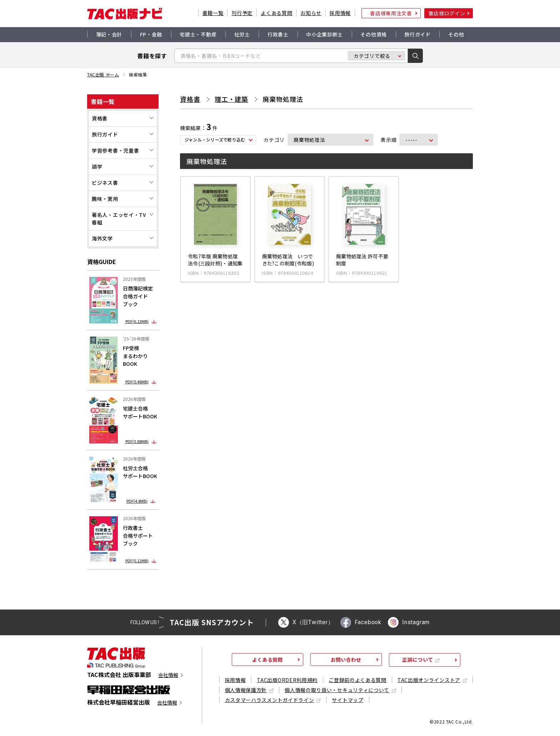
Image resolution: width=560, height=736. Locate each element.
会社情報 (168, 675)
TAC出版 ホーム (103, 75)
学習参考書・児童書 (115, 150)
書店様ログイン (447, 13)
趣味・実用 (105, 199)
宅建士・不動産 (198, 34)
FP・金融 (151, 34)
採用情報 (340, 13)
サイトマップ (347, 700)
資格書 (100, 118)
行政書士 (278, 34)
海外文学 (102, 238)
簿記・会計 (109, 34)
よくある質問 (276, 13)
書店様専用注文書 (391, 13)
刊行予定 (242, 13)
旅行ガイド (417, 34)
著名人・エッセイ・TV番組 (119, 218)
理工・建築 (232, 99)
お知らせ (311, 13)
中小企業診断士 (324, 34)
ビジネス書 (105, 183)
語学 (97, 166)
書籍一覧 (213, 13)
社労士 (242, 34)
